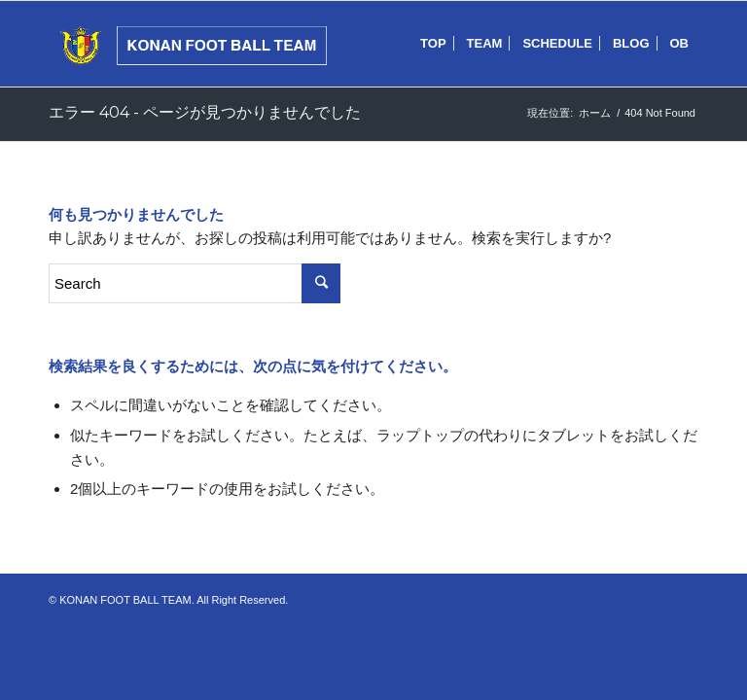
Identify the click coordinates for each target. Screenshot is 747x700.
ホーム (595, 113)
